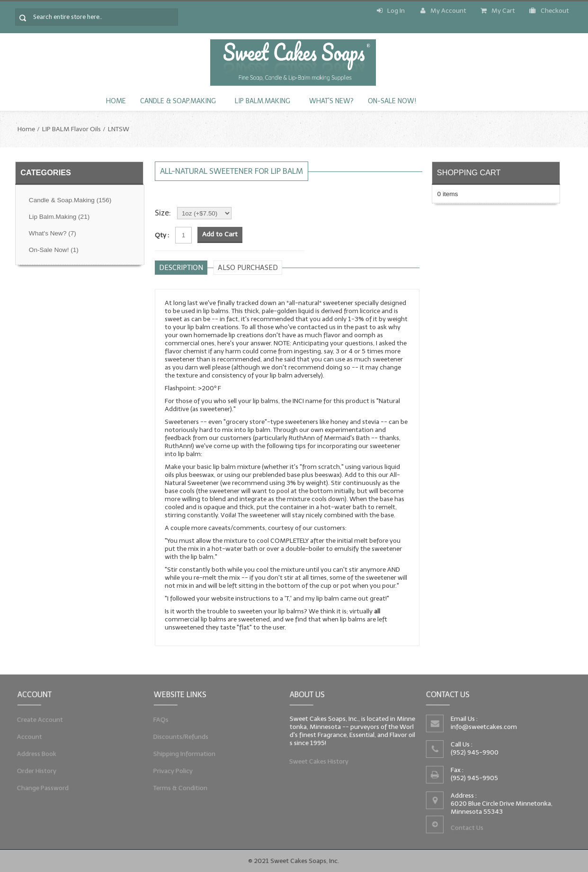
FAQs (159, 719)
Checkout (549, 11)
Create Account (39, 719)
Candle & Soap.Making (178, 101)
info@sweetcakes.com (483, 726)
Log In (391, 11)
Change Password (42, 790)
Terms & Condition (179, 790)
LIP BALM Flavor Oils (71, 129)
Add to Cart (220, 234)
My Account (443, 11)
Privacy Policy (172, 772)
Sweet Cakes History (318, 763)
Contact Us (467, 829)
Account (28, 737)
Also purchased (248, 268)
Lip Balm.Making (263, 101)
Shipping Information (183, 754)
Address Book (36, 754)
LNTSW (119, 129)
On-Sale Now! (392, 101)
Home (116, 101)
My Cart (498, 11)
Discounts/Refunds (180, 737)
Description (181, 268)
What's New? (331, 101)
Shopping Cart (469, 172)
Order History (36, 772)
